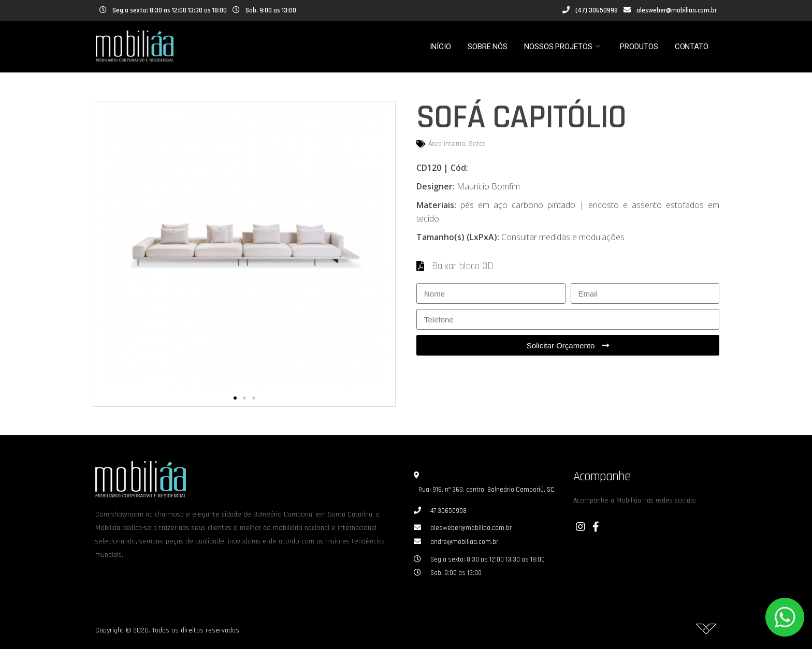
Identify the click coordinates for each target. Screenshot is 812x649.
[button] (235, 398)
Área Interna (447, 144)
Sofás (477, 144)
